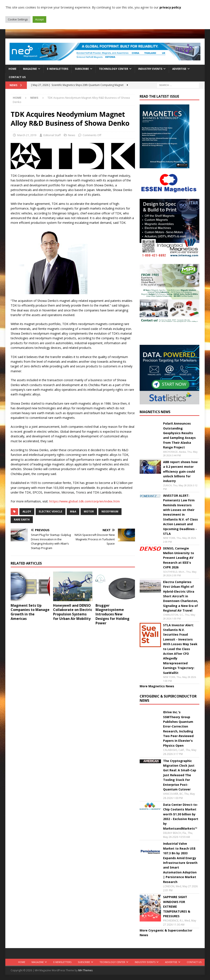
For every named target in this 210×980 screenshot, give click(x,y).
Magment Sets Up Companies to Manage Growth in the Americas (30, 612)
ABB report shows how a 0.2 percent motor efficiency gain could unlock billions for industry (180, 471)
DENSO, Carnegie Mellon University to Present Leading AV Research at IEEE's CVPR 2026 (179, 558)
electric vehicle (51, 511)
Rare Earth (22, 520)
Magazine (30, 69)
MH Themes (85, 970)
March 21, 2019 (27, 135)
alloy (27, 511)
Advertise (179, 69)
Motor (89, 511)
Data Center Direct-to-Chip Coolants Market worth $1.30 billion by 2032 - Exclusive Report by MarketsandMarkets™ (181, 817)
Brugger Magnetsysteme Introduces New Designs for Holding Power (112, 614)
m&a (73, 511)
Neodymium (110, 511)
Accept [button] (39, 19)
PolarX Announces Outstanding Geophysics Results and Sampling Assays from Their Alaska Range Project (179, 435)
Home (12, 69)
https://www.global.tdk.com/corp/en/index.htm (85, 501)
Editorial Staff (52, 135)
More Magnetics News (157, 686)
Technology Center (114, 69)
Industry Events (150, 69)
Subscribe (82, 69)
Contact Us (17, 77)
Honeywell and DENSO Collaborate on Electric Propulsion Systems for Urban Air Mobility (73, 612)
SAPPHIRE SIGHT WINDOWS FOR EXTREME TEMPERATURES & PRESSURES (177, 907)
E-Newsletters (58, 69)
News (72, 135)
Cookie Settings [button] (18, 19)
